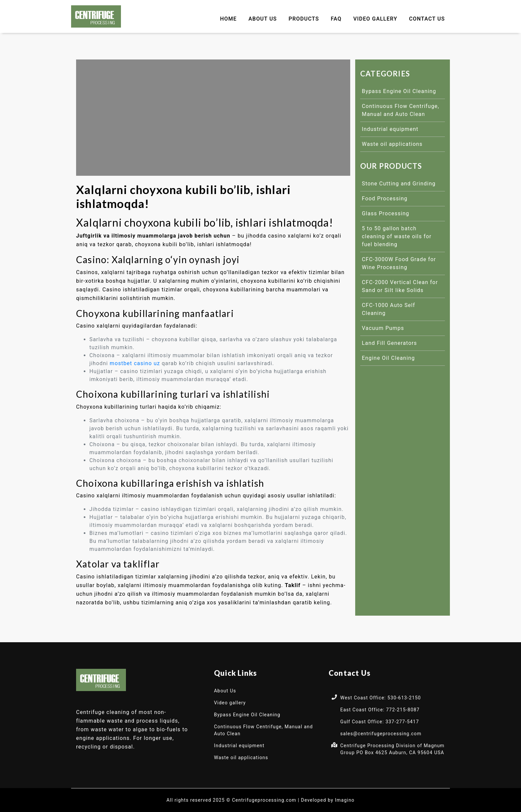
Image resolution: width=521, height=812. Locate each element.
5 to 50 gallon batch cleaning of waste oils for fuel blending (397, 236)
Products (304, 19)
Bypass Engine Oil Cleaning (399, 91)
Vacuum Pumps (383, 328)
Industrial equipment (390, 129)
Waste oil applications (392, 144)
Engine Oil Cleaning (388, 358)
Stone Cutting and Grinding (399, 184)
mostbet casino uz (135, 363)
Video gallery (375, 19)
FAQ (336, 19)
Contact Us (427, 19)
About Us (263, 19)
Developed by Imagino (328, 800)
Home (228, 19)
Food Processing (385, 199)
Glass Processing (386, 213)
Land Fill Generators (389, 343)
